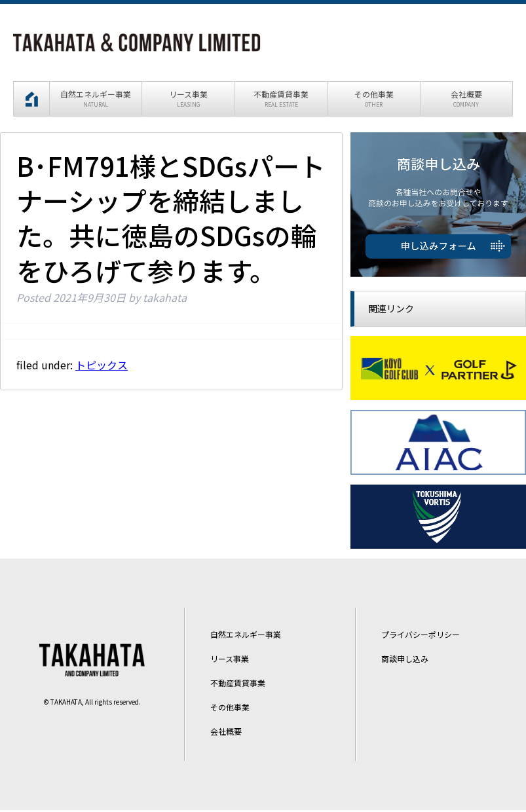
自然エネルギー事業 (246, 636)
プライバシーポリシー (421, 636)
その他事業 (230, 708)
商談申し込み (405, 660)
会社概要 (226, 732)
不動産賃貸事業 (238, 684)
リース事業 (230, 660)
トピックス (102, 366)
